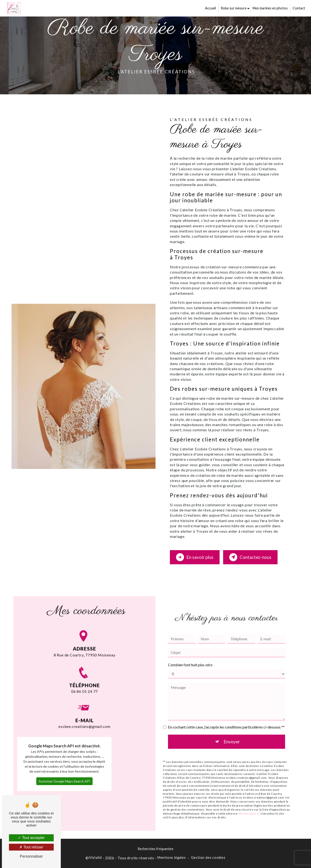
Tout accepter (31, 838)
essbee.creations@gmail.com (84, 713)
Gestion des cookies (208, 857)
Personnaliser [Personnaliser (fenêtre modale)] (31, 856)
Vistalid (95, 857)
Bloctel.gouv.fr (249, 807)
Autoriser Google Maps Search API (64, 774)
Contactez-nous (251, 557)
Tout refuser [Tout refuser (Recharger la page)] (31, 847)
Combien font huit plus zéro (190, 658)
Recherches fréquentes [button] (155, 849)
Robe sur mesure (233, 8)
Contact (299, 8)
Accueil (210, 8)
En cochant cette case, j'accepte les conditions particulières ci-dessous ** (226, 720)
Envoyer (232, 735)
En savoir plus (195, 557)
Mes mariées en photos (270, 8)
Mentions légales (172, 857)
